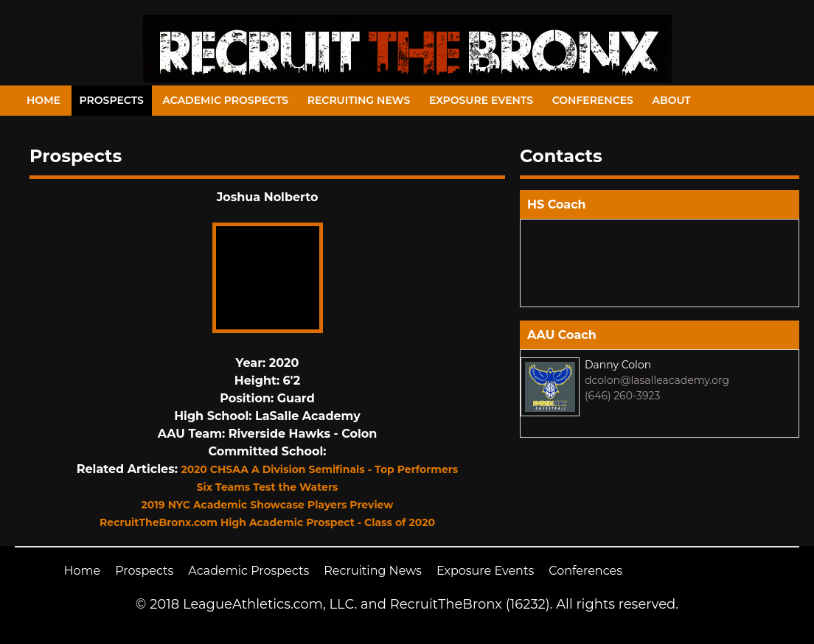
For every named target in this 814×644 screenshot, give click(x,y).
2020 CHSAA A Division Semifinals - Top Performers (319, 469)
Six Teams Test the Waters (268, 487)
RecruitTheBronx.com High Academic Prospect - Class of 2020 (267, 522)
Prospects (112, 100)
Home (44, 100)
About (672, 100)
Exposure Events (481, 100)
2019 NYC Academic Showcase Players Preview (268, 505)
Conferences (593, 100)
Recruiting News (359, 100)
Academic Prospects (225, 100)
